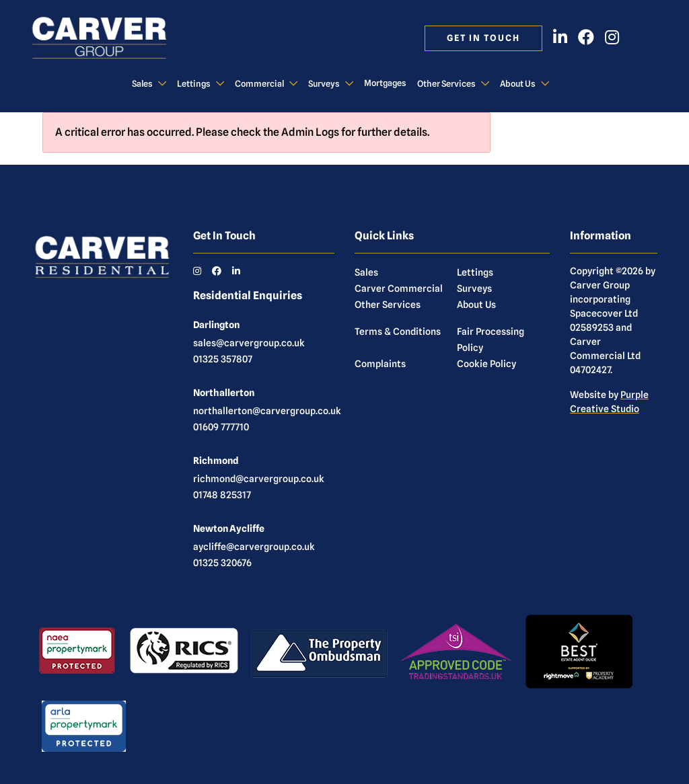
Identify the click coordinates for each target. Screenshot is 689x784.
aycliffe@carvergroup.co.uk (254, 547)
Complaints (380, 364)
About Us (518, 84)
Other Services (446, 84)
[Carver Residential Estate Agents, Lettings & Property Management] (112, 38)
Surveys (324, 84)
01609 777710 (221, 427)
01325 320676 (222, 563)
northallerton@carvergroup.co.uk (267, 411)
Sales (142, 84)
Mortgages (385, 83)
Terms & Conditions (398, 331)
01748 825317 (222, 495)
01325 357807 (223, 359)
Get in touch (483, 38)
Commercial (259, 84)
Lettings (194, 84)
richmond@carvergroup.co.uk (259, 479)
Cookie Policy (486, 364)
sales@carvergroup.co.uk (249, 343)
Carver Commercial (399, 288)
